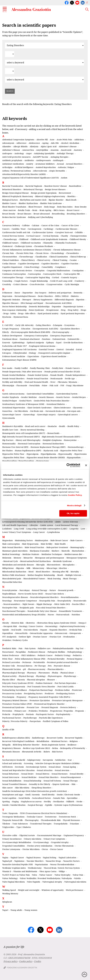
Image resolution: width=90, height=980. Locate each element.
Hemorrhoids (53, 433)
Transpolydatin (61, 824)
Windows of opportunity (53, 890)
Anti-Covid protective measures (16, 157)
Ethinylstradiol (20, 353)
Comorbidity (47, 267)
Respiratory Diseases (12, 748)
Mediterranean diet (73, 554)
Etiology (32, 353)
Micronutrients (54, 565)
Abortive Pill (42, 140)
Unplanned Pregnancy (74, 835)
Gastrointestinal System (67, 394)
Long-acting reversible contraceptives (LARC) (47, 529)
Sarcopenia (48, 760)
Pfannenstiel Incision (12, 669)
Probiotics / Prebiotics (38, 711)
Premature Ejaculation (40, 700)
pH (24, 669)
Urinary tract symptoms (54, 839)
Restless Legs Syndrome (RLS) (37, 748)
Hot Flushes (7, 451)
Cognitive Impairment (12, 267)
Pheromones (44, 673)
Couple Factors (21, 281)
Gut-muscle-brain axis (55, 411)
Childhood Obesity (78, 239)
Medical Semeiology (11, 554)
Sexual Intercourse (11, 777)
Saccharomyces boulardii (14, 760)
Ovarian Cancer (40, 637)
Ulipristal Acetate (27, 835)
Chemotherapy (10, 239)
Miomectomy (38, 568)
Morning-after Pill (60, 572)
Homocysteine (70, 440)
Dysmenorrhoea (21, 317)
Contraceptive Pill (72, 274)
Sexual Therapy (71, 781)
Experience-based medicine (54, 356)
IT (87, 3)
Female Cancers (73, 368)
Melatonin (7, 558)
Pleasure (51, 680)
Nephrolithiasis (9, 594)
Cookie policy (26, 961)
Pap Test (80, 648)
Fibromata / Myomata (67, 382)
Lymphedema (53, 532)
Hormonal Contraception (29, 444)
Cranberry (79, 281)
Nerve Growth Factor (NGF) (31, 594)
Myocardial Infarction (12, 582)
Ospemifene (8, 633)
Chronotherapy (26, 257)
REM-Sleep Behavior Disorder (26, 745)
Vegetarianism (41, 864)
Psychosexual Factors (12, 718)
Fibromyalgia (8, 385)
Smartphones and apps (13, 795)
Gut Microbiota (21, 411)
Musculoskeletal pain (12, 579)
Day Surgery (41, 293)
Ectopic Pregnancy (11, 329)
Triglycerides (8, 827)
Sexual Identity (77, 774)
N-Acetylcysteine (10, 590)
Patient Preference (11, 655)
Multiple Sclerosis (73, 575)
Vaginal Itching (50, 858)
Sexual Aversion (62, 770)
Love (83, 529)
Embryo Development (12, 336)
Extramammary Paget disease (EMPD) (19, 360)
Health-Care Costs (10, 430)
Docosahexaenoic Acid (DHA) (59, 303)
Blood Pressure (35, 207)
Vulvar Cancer (46, 875)
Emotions (46, 339)
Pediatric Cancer (45, 655)
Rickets (47, 752)
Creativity (7, 284)
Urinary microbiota (33, 839)
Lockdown (7, 529)
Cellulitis (79, 232)
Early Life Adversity (25, 325)
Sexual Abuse (55, 767)
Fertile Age (70, 379)
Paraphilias (21, 652)
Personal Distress (25, 666)
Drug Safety (73, 310)
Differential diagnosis (64, 300)
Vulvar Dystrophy (63, 875)
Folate (45, 385)
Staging (15, 802)
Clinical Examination (59, 257)
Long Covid (19, 529)
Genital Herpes (79, 397)
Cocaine (73, 260)
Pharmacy (32, 673)
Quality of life (8, 729)
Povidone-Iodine (63, 690)
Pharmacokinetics (56, 669)
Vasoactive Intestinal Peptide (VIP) (18, 864)
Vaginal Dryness (33, 858)
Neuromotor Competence (26, 601)
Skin (73, 784)
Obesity (6, 623)
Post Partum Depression (65, 683)
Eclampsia (58, 325)
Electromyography (61, 332)
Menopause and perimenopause (50, 558)
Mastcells (66, 551)
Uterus (45, 849)
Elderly (6, 332)
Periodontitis (39, 662)
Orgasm (44, 630)
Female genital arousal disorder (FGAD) (62, 372)
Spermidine (72, 798)
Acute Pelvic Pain (64, 140)
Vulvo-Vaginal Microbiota (14, 882)
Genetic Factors (63, 397)
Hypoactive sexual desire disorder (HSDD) (46, 457)
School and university (12, 763)
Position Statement (44, 683)
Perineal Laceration (11, 662)
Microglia (40, 565)
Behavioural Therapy (33, 189)
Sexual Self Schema (52, 781)
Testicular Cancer (35, 817)
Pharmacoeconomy (37, 669)
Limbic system (47, 525)
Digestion (80, 300)
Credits (38, 961)
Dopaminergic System (73, 307)
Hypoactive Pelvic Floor (14, 457)
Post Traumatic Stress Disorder (41, 687)
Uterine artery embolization (40, 846)
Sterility (47, 802)
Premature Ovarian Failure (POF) (17, 704)
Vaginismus (19, 861)
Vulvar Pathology (10, 878)
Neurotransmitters (12, 604)
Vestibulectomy (35, 868)
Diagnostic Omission (11, 300)
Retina (55, 748)
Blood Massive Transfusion (14, 207)
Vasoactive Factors (71, 861)
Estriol (79, 349)
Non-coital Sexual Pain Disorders (51, 608)
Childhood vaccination (31, 243)
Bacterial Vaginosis (34, 186)
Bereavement (65, 193)
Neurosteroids (80, 601)
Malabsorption (42, 540)
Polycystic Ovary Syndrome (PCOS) (18, 683)
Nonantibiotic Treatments (71, 611)
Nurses (51, 615)
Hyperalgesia (33, 454)
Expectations (33, 356)
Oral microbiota (31, 630)
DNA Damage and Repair (32, 303)
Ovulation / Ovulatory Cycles (15, 640)
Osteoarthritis (21, 633)
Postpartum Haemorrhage (41, 690)
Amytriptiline (42, 150)
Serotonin (19, 767)
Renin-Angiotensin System (54, 745)
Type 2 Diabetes (24, 827)
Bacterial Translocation (13, 186)
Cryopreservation (54, 284)
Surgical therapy (35, 805)
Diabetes (75, 296)
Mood (31, 572)
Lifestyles (34, 525)
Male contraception (11, 544)
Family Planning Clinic (40, 368)
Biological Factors (10, 200)
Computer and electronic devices (17, 271)
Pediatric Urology (63, 655)
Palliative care (44, 648)
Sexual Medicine (29, 777)
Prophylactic (18, 714)
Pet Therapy (40, 666)
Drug (63, 310)
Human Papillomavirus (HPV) (28, 451)
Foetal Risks (35, 385)
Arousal (60, 164)
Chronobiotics (73, 253)
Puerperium (35, 721)
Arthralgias (7, 167)
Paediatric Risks (9, 648)
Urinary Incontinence (12, 839)
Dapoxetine (28, 293)
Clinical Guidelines (11, 260)
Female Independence (76, 375)
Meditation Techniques (52, 554)
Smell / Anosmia (33, 795)
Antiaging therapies (59, 157)
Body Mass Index (65, 207)
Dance (17, 293)
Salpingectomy (34, 760)
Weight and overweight (29, 890)
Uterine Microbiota (31, 849)
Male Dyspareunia (30, 544)
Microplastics (69, 565)
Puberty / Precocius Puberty (15, 721)
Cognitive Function (70, 264)
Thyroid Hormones (71, 820)
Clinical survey (44, 260)
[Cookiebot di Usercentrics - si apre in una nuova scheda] (68, 465)
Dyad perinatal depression (73, 313)
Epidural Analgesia (35, 343)
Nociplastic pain (27, 608)
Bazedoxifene (75, 186)
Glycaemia (78, 408)
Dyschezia (7, 317)
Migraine (20, 568)
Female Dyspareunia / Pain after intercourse (22, 372)
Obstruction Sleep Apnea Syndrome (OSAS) (57, 623)
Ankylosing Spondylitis (44, 153)
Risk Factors (57, 752)
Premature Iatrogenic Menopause (67, 700)
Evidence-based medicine (14, 356)
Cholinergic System (23, 246)
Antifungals (58, 160)
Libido (58, 522)
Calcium (36, 225)
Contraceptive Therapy (13, 277)
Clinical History (28, 260)
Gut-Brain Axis (37, 411)
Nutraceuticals (63, 615)
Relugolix (6, 745)
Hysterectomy (43, 461)
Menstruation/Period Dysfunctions (36, 561)
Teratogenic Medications (13, 817)
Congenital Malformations (58, 271)
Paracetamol (8, 652)
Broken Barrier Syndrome (14, 217)
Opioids (6, 630)
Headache (52, 426)
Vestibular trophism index (14, 868)
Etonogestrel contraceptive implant (54, 353)
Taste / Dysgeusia (10, 813)
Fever (53, 382)
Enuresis (6, 343)
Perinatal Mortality (56, 659)
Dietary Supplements (43, 300)
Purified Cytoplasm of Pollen (56, 721)
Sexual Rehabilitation (12, 781)
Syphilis (49, 805)
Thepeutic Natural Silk (12, 820)
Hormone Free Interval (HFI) (15, 447)
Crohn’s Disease (20, 284)
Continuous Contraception (14, 274)
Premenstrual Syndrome (13, 707)
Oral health (16, 630)
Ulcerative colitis (10, 835)
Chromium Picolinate (44, 246)
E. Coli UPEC (8, 325)
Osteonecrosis (61, 633)
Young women (31, 910)
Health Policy (73, 426)
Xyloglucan (7, 902)
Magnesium (7, 540)
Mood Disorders (43, 572)
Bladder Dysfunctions (28, 203)
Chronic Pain (8, 253)
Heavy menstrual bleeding (32, 430)
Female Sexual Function (37, 379)
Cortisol (56, 277)
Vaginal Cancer (17, 858)
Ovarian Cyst (55, 637)
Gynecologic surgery (46, 415)
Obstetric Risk (17, 623)
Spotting (6, 802)
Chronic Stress (42, 253)
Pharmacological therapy (14, 673)
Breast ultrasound (42, 214)
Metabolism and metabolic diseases (18, 565)
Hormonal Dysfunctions (53, 444)
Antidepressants (44, 160)
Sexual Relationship (32, 781)
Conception (39, 271)
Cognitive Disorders (50, 264)
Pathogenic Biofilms (56, 652)
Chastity (64, 236)
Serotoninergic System (36, 767)
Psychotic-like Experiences (51, 718)
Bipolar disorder (56, 200)
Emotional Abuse (10, 339)
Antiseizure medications (13, 164)
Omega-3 (82, 623)
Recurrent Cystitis (55, 738)
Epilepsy (50, 343)
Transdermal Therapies (41, 824)
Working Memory (10, 894)
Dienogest (27, 300)
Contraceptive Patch (52, 274)
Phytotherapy (70, 676)
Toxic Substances (20, 824)
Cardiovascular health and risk (16, 232)
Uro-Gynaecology (41, 842)
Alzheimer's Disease (68, 146)
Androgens (7, 153)
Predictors (49, 693)
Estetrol (60, 349)
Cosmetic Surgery (69, 277)
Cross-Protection (37, 284)
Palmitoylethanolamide (63, 648)
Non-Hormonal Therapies (14, 611)
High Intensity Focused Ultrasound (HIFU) (21, 437)
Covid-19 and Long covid (61, 281)
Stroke (79, 802)
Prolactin (6, 714)
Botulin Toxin (24, 210)
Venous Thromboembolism (62, 864)
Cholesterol (7, 246)
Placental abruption (36, 680)
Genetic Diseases (46, 397)
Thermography (32, 820)
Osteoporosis (75, 633)
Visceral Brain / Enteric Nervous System (62, 868)
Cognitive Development (29, 264)
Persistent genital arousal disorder (63, 662)
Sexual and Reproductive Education (18, 770)
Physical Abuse (67, 673)
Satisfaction (60, 760)
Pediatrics (77, 655)
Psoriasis (30, 714)
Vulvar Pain (78, 875)
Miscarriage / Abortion (57, 568)
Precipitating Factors (33, 693)
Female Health (57, 375)
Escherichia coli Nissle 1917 (15, 346)
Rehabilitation (43, 741)
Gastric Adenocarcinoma (13, 394)
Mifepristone (8, 568)
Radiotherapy (38, 738)
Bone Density (81, 207)
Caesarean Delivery (11, 225)
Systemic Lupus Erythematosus (68, 805)
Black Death (71, 200)
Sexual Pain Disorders (49, 777)
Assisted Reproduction (46, 167)
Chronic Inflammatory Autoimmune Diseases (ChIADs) (27, 250)
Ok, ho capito (73, 513)
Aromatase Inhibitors (45, 164)
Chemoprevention (78, 236)
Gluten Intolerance (62, 408)
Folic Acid (54, 385)
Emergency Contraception (36, 336)
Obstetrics (30, 623)
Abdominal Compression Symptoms (18, 140)
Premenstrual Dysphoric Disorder (49, 704)
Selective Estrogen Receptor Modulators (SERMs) (57, 763)
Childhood (24, 239)
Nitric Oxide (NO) (62, 604)
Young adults (16, 910)
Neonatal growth (66, 590)
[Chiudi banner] (86, 465)
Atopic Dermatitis (57, 171)
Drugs (83, 310)
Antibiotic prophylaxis (12, 160)
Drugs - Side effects (27, 313)
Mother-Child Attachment (14, 575)
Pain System (30, 648)
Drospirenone (52, 310)
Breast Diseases (24, 214)
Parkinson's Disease (37, 652)
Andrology (19, 153)
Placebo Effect (9, 680)
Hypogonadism (74, 457)
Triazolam (74, 824)
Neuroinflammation (70, 597)
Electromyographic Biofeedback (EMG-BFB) (31, 332)
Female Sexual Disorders (13, 379)
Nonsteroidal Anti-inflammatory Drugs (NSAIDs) (24, 615)
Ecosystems (70, 325)
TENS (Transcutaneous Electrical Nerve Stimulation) (44, 813)
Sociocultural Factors (42, 798)
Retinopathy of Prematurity (73, 748)
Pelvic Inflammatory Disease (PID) (30, 659)
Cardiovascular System (43, 232)
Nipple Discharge (44, 604)
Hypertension (81, 454)
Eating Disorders (43, 325)
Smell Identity (48, 795)
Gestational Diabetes (56, 404)
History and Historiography (28, 440)
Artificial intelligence (24, 167)
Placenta (21, 680)
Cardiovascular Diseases (66, 229)
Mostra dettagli (74, 505)
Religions (74, 741)
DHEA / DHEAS (62, 296)
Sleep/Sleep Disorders (41, 788)
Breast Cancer (73, 210)
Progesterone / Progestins (62, 711)
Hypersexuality (65, 454)
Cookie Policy (75, 495)
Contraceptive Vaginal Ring (38, 277)
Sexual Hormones (60, 774)
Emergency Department (61, 336)
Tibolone (6, 824)
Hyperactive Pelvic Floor (71, 451)
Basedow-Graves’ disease (56, 186)
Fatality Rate (58, 368)
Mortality (75, 572)
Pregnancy (21, 697)
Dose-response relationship (14, 310)
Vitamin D (7, 871)
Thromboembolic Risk (51, 820)
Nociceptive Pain (10, 608)
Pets (50, 666)
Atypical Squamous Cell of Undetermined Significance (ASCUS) (30, 178)
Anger (29, 153)
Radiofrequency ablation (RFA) (16, 738)
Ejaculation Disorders (70, 329)
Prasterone (77, 690)
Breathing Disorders (76, 214)
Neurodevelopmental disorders (44, 597)
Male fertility (47, 544)
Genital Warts (25, 401)
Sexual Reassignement (71, 777)
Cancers (6, 229)
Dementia (78, 293)
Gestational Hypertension (14, 408)
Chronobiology (57, 253)
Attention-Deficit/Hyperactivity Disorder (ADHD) (24, 174)
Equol (59, 343)
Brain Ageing (45, 210)
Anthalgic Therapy (65, 153)
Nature (53, 590)
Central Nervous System (13, 236)
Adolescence (34, 143)
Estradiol (70, 349)
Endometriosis (59, 339)
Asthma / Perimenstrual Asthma (17, 171)
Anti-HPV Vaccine (41, 157)
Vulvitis (77, 878)
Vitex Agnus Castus (48, 871)
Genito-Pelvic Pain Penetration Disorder (52, 401)
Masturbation (78, 551)
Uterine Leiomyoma (11, 849)
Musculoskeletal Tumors (34, 579)
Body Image (50, 207)
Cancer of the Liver (70, 225)
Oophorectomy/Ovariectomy (72, 626)
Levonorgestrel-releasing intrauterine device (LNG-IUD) (27, 522)
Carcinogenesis (35, 229)
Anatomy (78, 150)
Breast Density (9, 214)
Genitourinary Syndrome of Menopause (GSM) (23, 404)
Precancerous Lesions (12, 693)
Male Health (60, 544)
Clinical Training (60, 260)
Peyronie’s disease (62, 666)
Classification (41, 257)
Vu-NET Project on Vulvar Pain (16, 875)
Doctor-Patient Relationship (15, 307)
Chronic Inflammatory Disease (67, 250)
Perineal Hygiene (75, 659)
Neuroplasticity (64, 601)
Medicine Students (31, 554)
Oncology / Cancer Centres (31, 626)
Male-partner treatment (57, 547)
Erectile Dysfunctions (73, 343)
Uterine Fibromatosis (64, 846)
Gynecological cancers (68, 415)
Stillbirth (70, 802)
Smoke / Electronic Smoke (68, 795)
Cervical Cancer (33, 236)
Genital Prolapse (10, 401)
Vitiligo (62, 871)
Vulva (35, 875)
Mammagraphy (77, 547)
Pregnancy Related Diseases (15, 700)
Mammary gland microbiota (15, 551)
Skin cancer (8, 788)
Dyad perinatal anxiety (48, 313)
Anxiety (30, 164)
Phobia (55, 673)
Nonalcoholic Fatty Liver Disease (42, 611)
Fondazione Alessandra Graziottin (22, 968)
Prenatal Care (33, 707)
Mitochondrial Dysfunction (14, 572)
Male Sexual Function (34, 547)
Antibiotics (29, 160)
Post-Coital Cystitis (66, 687)
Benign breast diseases (55, 189)
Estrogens (7, 353)
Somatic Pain (59, 798)
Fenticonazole (57, 379)
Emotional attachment (30, 339)
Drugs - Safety (10, 313)
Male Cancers (76, 540)
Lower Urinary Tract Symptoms (17, 532)
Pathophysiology (75, 652)
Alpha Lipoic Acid (49, 146)
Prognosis (80, 711)
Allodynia (34, 146)
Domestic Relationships (39, 307)
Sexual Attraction (45, 770)
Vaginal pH (7, 861)
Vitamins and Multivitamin (25, 871)
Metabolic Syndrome (62, 561)
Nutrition (76, 615)
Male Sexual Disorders (12, 547)
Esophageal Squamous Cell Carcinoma (19, 349)
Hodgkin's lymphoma (52, 440)
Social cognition (9, 798)
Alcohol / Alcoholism (70, 143)
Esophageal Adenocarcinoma (42, 346)
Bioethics (71, 196)
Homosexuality (9, 444)
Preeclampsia (8, 697)
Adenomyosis (8, 143)
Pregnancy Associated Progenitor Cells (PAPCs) (49, 697)
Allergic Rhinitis (20, 146)
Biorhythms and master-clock (33, 200)
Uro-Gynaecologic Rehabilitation (17, 842)
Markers (55, 551)
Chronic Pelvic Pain (25, 253)
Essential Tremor (47, 349)
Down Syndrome (36, 310)
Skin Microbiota (22, 788)
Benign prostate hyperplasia (44, 193)
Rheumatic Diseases (11, 752)
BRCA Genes (59, 210)
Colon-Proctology (32, 267)
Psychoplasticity (63, 714)
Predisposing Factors (66, 693)
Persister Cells (9, 666)
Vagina (5, 858)
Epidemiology (18, 343)
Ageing (45, 143)
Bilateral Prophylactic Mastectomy (18, 196)
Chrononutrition (10, 257)
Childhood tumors (10, 243)
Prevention (7, 711)
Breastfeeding (58, 214)
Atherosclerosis (40, 171)
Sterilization (59, 802)
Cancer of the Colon (50, 225)
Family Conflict (21, 368)
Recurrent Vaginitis (74, 738)
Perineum (27, 662)
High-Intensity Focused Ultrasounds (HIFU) (61, 437)
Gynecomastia (9, 418)
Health (62, 426)
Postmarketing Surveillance (15, 690)
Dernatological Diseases (25, 296)
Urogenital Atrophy (60, 842)
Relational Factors (59, 741)
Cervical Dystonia (51, 236)
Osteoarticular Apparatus (41, 633)
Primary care (20, 711)
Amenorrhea (28, 150)
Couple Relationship (39, 281)
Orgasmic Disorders (58, 630)
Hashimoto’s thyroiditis (13, 426)
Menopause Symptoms (77, 558)
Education (26, 329)
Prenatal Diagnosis (50, 707)
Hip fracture (8, 440)
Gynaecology (29, 415)
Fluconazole (22, 385)
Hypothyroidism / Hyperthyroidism (18, 461)
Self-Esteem (7, 767)
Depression (7, 296)
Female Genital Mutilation (14, 375)
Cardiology (48, 229)
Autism (64, 178)
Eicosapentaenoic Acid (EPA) (45, 329)
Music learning (54, 579)
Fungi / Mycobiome (75, 385)
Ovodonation (69, 637)
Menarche (28, 558)
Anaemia (55, 150)
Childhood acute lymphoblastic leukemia (49, 239)
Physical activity (9, 676)
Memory (17, 558)
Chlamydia (48, 243)
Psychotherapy (30, 718)
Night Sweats (28, 604)
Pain (21, 648)
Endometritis (73, 339)
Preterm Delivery (68, 707)
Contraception (35, 274)
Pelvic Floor (7, 659)
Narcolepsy (25, 590)
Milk (28, 568)
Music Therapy (70, 579)
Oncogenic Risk (10, 626)
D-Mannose (7, 293)
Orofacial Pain (76, 630)
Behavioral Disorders (12, 189)
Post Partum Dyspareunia (14, 687)
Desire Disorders (45, 296)
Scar (70, 760)
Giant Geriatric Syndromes (39, 408)
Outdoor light (25, 637)
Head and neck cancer (35, 426)
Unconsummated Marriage (49, 835)
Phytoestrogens (55, 676)
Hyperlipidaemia (48, 454)
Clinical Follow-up (78, 257)
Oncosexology (51, 626)
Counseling (7, 281)
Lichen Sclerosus (71, 522)
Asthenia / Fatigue (66, 167)
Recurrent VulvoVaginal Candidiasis (18, 741)
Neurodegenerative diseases (15, 597)
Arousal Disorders (74, 164)
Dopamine (57, 307)
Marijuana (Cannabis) (40, 551)
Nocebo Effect (78, 604)
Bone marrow (10, 210)
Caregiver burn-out (64, 232)
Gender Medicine (29, 397)
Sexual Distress (43, 774)
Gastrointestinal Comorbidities (40, 394)
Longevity (74, 529)
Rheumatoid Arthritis (32, 752)
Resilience (72, 745)
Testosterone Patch (67, 817)
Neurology (7, 601)
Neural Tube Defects (55, 594)
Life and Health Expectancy (15, 525)
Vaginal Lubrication (67, 858)
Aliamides (7, 146)
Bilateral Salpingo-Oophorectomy (50, 196)
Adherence (21, 143)
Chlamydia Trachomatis (66, 243)
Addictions (79, 140)
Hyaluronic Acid (51, 451)
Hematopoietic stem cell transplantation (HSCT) (24, 433)
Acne (52, 140)
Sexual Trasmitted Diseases (15, 784)
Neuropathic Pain (47, 601)
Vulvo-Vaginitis (34, 882)
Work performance (75, 890)
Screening (29, 763)
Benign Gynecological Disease (16, 193)
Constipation (78, 271)
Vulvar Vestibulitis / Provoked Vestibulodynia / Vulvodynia (46, 878)
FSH (62, 385)
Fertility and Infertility (12, 382)
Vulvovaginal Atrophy (52, 882)
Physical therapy (26, 676)
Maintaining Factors (24, 540)
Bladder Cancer (9, 203)
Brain (35, 210)
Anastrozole (66, 150)
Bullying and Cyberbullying (41, 217)
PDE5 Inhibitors (28, 655)
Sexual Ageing (70, 767)
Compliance (61, 267)
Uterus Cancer (57, 849)
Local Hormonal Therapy (67, 525)
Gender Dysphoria (11, 397)
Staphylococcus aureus (31, 802)
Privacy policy (11, 961)
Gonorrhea (7, 411)
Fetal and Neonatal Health (36, 382)
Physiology (41, 676)
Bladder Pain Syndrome (51, 203)
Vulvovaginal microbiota (75, 882)
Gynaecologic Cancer (12, 415)
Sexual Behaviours (11, 774)
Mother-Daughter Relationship (41, 575)
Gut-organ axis (74, 411)
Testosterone (51, 817)
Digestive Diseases (10, 303)
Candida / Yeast (19, 229)
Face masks (7, 368)
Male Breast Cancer (59, 540)
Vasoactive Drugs (53, 861)
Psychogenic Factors (45, 714)
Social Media (24, 798)
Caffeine (26, 225)
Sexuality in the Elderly (40, 784)
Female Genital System (38, 375)
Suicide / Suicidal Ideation (14, 805)
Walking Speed (9, 890)
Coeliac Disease (9, 264)
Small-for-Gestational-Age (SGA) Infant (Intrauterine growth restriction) (35, 791)
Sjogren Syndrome (61, 784)
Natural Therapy (40, 590)
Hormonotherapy (76, 447)
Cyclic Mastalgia (72, 284)
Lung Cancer (39, 532)
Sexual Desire (27, 774)
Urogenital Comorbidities (14, 846)
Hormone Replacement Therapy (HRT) (48, 447)
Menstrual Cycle (11, 561)
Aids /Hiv (55, 143)
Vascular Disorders (35, 861)
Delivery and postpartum (60, 293)
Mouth (60, 575)
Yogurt (5, 910)
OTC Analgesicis (9, 637)
